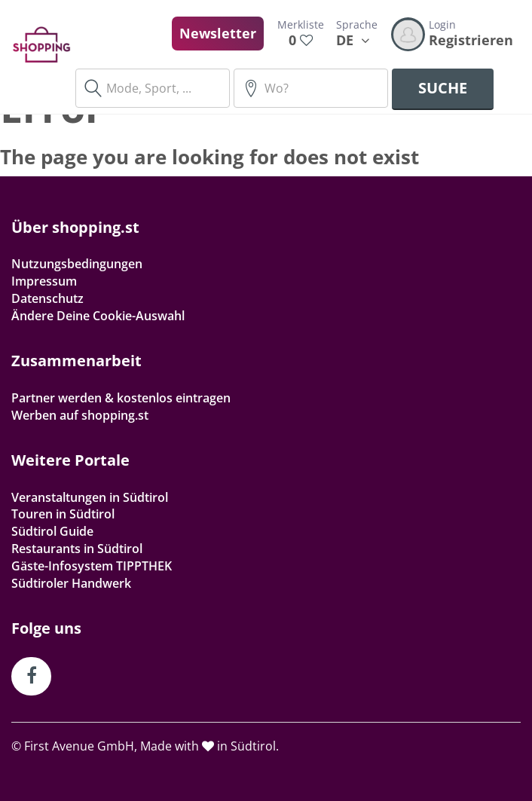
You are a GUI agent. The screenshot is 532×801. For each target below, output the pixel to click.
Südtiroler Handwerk (71, 583)
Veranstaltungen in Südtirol (90, 497)
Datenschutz (47, 298)
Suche (443, 88)
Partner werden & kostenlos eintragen (121, 398)
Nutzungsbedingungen (77, 264)
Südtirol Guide (52, 531)
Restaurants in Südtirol (77, 549)
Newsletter (218, 33)
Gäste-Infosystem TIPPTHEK (92, 566)
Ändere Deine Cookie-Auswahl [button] (98, 316)
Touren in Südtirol (63, 514)
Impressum (44, 281)
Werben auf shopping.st (80, 415)
